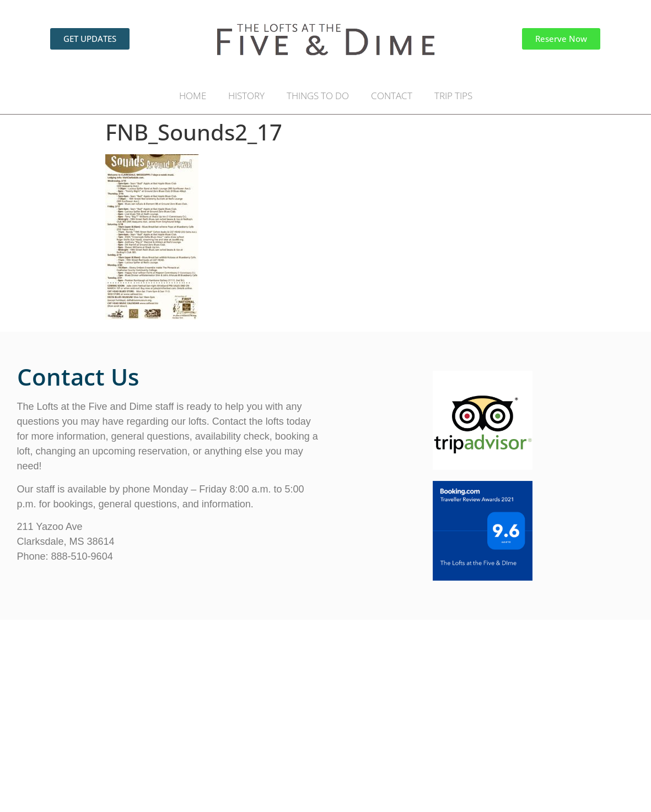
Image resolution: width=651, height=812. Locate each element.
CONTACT (392, 96)
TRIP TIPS (453, 96)
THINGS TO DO (318, 96)
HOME (193, 96)
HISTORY (246, 96)
